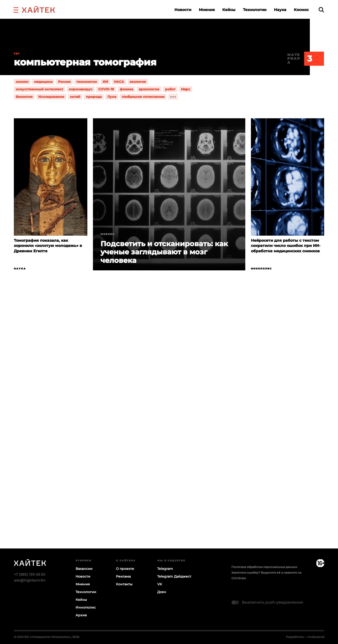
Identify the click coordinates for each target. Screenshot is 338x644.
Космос (301, 10)
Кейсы (229, 10)
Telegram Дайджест (174, 576)
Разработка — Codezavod (305, 637)
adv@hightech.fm (30, 580)
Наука (280, 10)
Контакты (124, 584)
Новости (183, 10)
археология (149, 89)
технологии (87, 82)
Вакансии (84, 569)
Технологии (255, 10)
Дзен (162, 592)
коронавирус (81, 89)
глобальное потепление (143, 97)
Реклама (123, 576)
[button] (16, 9)
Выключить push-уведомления (272, 602)
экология (138, 82)
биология (24, 97)
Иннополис (261, 269)
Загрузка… (169, 428)
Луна (112, 97)
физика (126, 89)
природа (94, 97)
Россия (64, 82)
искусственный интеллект (39, 89)
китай (75, 97)
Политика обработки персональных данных (264, 567)
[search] (321, 10)
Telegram (165, 569)
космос (22, 82)
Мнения (207, 10)
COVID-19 (106, 89)
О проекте (125, 569)
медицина (43, 82)
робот (170, 89)
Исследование (51, 97)
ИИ (105, 82)
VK (160, 584)
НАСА (119, 82)
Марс (186, 89)
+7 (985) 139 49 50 (30, 574)
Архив (81, 615)
